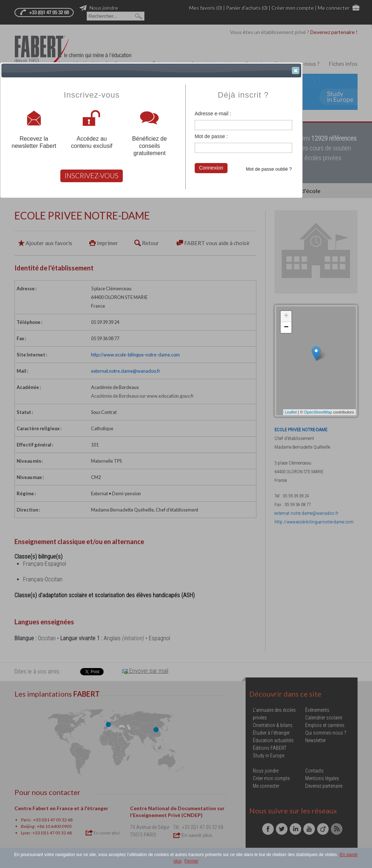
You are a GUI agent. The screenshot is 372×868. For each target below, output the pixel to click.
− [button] (286, 328)
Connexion (211, 168)
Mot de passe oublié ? (269, 169)
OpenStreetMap (318, 412)
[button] (296, 70)
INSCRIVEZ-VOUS (92, 176)
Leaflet (291, 412)
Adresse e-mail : (213, 114)
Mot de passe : (211, 136)
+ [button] (286, 316)
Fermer (192, 861)
